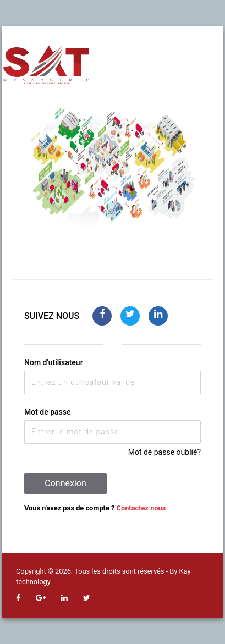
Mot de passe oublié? (164, 452)
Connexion (65, 483)
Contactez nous (141, 508)
